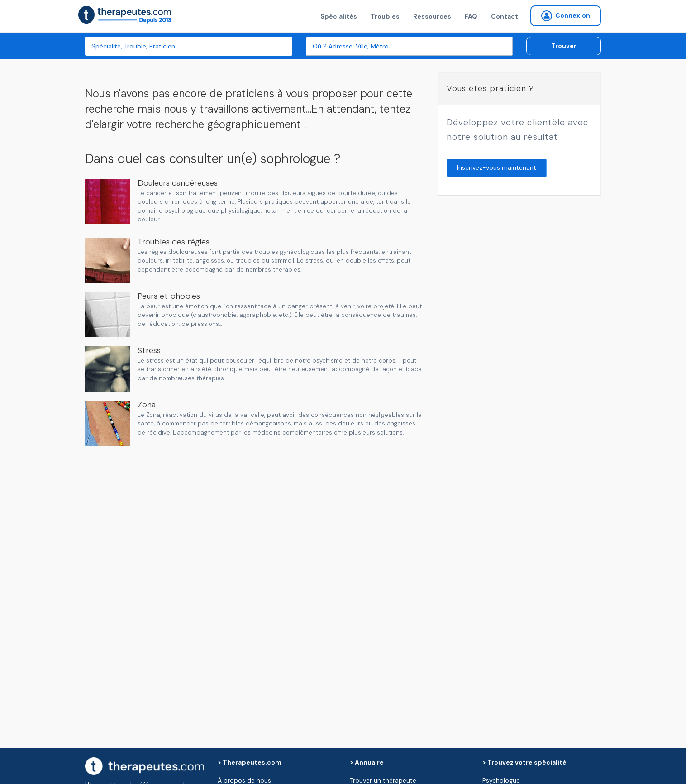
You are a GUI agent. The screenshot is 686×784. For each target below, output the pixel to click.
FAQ (471, 16)
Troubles (385, 16)
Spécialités (339, 16)
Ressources (432, 16)
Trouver (564, 46)
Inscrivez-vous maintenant (497, 167)
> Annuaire (367, 762)
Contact (505, 16)
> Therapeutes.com (250, 762)
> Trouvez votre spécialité (524, 762)
